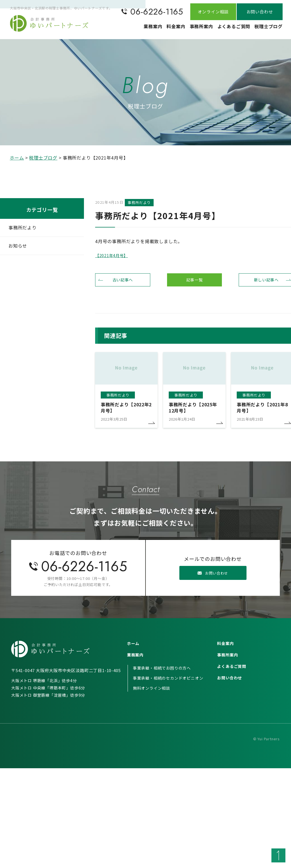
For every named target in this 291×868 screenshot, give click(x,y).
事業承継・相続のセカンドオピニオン (168, 683)
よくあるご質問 (227, 29)
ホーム (17, 158)
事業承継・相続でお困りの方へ (162, 673)
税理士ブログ (266, 29)
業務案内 (129, 29)
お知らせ (18, 246)
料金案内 (158, 29)
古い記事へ (123, 283)
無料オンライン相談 (152, 693)
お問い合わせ (230, 683)
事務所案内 (189, 29)
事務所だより (23, 227)
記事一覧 (194, 283)
